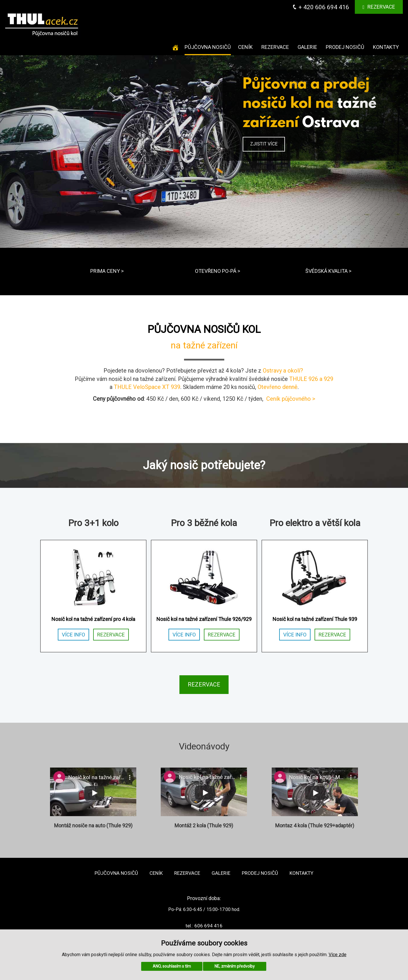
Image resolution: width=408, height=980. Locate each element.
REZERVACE (111, 635)
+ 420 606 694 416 (321, 7)
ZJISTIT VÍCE (264, 144)
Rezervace (379, 7)
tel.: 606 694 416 (204, 926)
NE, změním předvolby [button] (235, 966)
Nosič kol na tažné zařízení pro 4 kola (93, 619)
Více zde (338, 955)
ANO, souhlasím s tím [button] (172, 966)
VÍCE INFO (73, 635)
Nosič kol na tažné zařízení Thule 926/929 (204, 619)
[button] (31, 151)
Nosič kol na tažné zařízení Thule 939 (315, 619)
